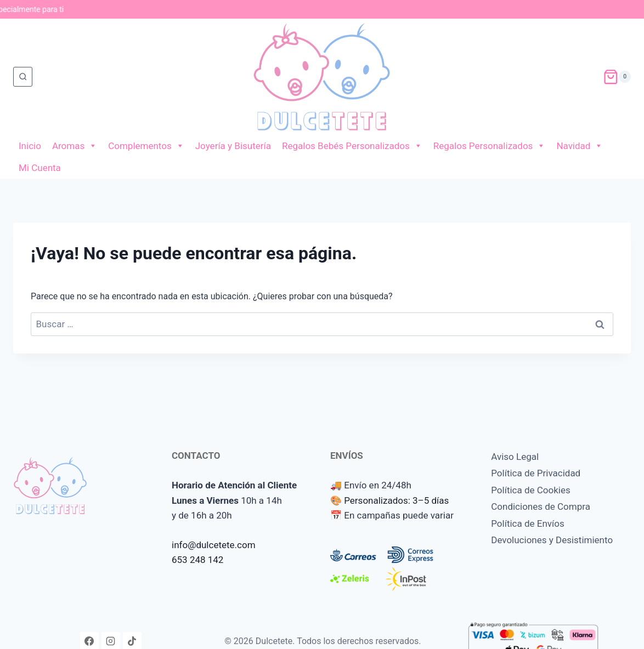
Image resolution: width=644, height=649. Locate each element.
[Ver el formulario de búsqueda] (23, 76)
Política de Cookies (531, 490)
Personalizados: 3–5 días (396, 500)
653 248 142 (197, 560)
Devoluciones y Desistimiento (552, 540)
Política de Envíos (528, 523)
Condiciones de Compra (541, 506)
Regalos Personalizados (490, 146)
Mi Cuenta (40, 168)
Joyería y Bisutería (233, 146)
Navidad (580, 146)
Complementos (146, 146)
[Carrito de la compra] (617, 77)
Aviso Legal (515, 457)
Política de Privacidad (536, 473)
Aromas (75, 146)
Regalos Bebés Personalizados (352, 146)
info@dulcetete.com (214, 545)
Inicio (30, 146)
